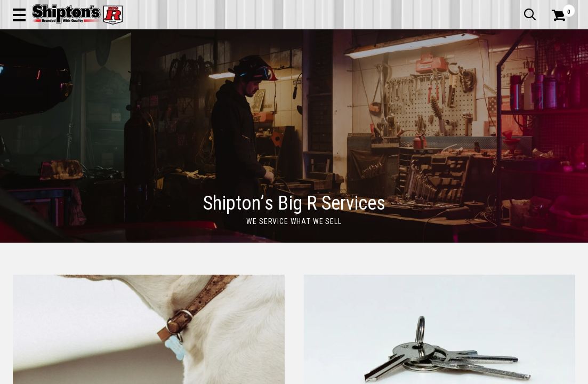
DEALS (561, 78)
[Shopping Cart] (557, 38)
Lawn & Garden (399, 78)
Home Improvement (329, 78)
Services (561, 8)
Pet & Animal (455, 78)
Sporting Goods (512, 78)
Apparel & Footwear (49, 78)
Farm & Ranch (208, 78)
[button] (320, 38)
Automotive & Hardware (134, 78)
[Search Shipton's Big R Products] (266, 38)
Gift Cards (469, 8)
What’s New (515, 8)
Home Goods (263, 78)
